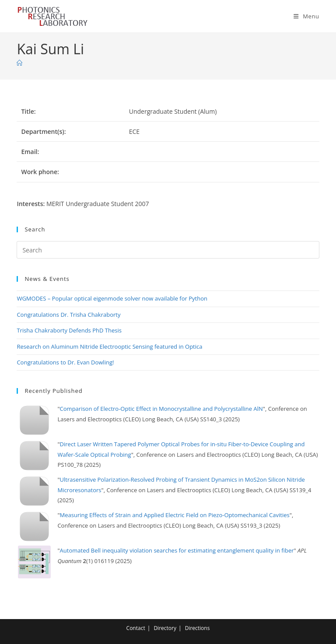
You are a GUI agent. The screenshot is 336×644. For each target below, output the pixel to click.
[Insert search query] (168, 250)
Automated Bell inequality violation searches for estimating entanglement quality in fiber (177, 550)
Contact (136, 628)
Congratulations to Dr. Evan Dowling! (65, 362)
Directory (165, 628)
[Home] (19, 63)
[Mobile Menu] (306, 16)
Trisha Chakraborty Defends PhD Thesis (69, 330)
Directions (198, 628)
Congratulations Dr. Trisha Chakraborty (68, 315)
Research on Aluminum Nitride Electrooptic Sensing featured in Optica (109, 346)
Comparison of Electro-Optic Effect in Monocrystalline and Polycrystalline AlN (161, 409)
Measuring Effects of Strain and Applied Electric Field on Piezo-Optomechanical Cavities (175, 515)
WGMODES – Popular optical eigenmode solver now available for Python (112, 298)
